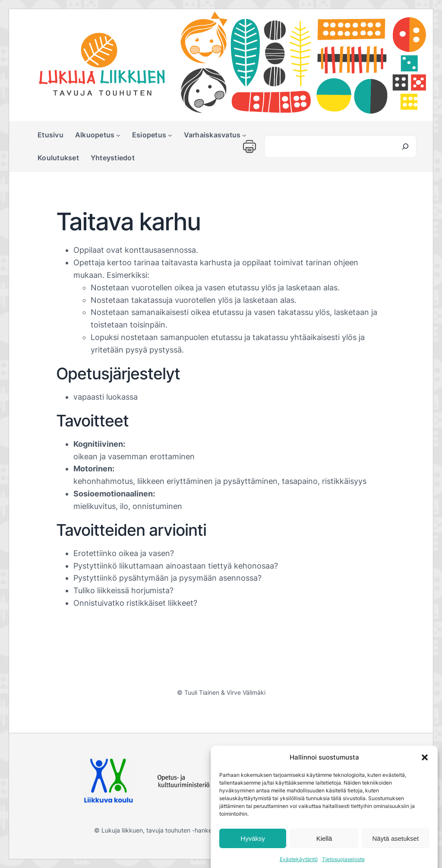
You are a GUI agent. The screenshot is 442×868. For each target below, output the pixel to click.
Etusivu (51, 135)
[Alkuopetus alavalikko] (118, 135)
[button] (425, 766)
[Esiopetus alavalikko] (170, 135)
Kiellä (324, 847)
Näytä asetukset (396, 847)
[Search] (405, 146)
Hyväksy (253, 847)
